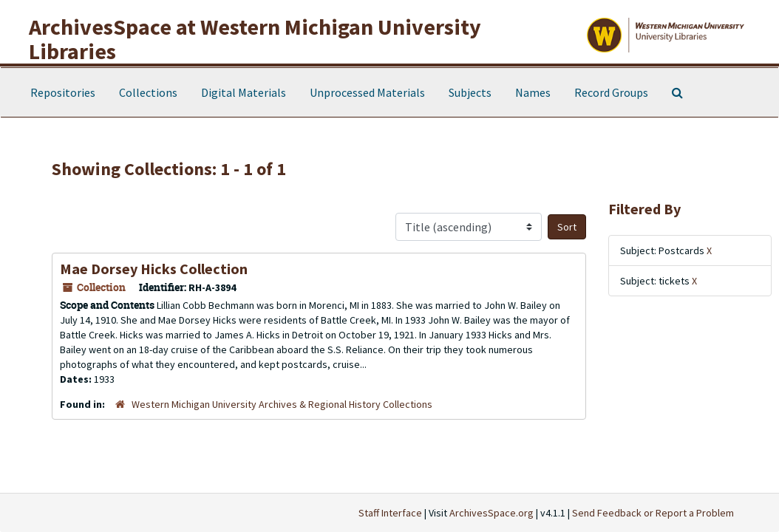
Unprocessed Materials (367, 92)
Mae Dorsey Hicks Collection (154, 269)
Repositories (63, 92)
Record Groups (611, 92)
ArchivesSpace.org (491, 513)
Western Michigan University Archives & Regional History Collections (282, 404)
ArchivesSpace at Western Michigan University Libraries (255, 39)
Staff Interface (390, 513)
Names (533, 92)
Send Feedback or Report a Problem (653, 513)
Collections (148, 92)
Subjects (470, 92)
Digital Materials (244, 92)
